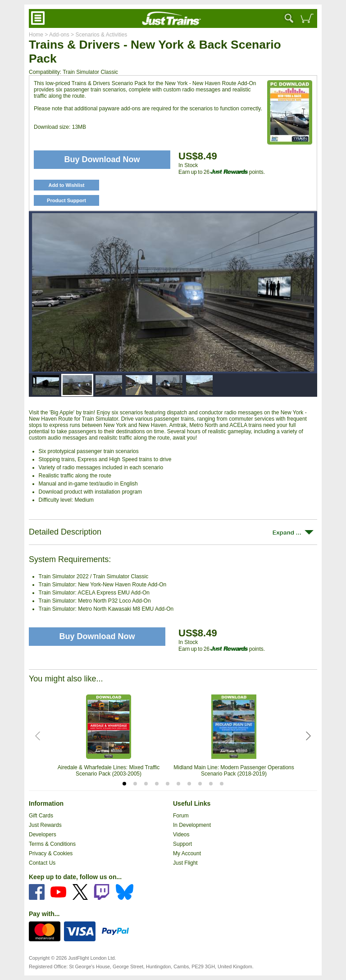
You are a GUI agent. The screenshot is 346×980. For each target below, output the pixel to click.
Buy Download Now (97, 636)
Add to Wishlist (67, 185)
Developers (43, 835)
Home (36, 35)
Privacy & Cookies (51, 853)
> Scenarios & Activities (98, 35)
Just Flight (185, 863)
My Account (187, 853)
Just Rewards (45, 825)
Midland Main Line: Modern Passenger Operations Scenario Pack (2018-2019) (234, 771)
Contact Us (42, 863)
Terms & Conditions (52, 844)
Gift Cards (41, 816)
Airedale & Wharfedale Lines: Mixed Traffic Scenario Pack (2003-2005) (109, 771)
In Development (192, 825)
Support (182, 844)
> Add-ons (56, 35)
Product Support (66, 200)
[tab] (124, 784)
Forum (181, 816)
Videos (181, 835)
